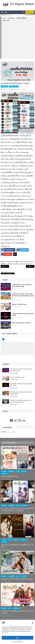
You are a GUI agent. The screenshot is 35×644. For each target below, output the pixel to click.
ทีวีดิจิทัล (17, 262)
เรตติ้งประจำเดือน (14, 86)
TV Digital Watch (17, 89)
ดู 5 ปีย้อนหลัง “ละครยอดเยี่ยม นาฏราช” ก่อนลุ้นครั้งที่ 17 (21, 393)
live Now (30, 12)
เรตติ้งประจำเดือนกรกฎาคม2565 (23, 264)
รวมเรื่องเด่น (4, 86)
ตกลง (17, 638)
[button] (32, 623)
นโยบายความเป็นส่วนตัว (18, 642)
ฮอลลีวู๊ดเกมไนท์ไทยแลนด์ (7, 264)
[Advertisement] (17, 40)
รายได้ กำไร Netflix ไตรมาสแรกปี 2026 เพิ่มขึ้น (23, 314)
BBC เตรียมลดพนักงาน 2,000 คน (22, 323)
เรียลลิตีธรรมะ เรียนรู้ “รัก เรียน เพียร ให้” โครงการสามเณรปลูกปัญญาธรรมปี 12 (23, 296)
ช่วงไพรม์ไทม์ (11, 471)
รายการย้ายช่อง (23, 262)
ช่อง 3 (18, 471)
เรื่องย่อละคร (4, 474)
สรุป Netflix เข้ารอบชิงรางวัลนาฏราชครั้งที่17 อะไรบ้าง (21, 385)
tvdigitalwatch (10, 262)
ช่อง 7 (10, 540)
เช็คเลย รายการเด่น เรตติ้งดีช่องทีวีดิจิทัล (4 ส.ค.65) (6, 266)
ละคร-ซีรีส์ (24, 471)
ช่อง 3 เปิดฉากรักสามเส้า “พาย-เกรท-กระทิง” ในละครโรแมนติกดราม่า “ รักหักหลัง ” (17, 510)
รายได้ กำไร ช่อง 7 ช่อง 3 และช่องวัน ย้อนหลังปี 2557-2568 (22, 286)
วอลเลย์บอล (31, 262)
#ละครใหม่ (4, 471)
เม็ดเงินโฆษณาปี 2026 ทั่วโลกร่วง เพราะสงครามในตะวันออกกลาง (21, 401)
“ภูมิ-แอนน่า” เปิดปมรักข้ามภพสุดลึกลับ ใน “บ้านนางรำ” (17, 546)
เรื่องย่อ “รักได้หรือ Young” (19, 304)
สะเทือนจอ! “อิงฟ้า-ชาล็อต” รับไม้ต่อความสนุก (17, 579)
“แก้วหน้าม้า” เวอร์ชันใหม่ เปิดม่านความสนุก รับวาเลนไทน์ (17, 612)
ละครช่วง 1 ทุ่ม (24, 540)
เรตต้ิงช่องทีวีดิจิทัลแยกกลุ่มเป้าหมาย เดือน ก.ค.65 (31, 266)
